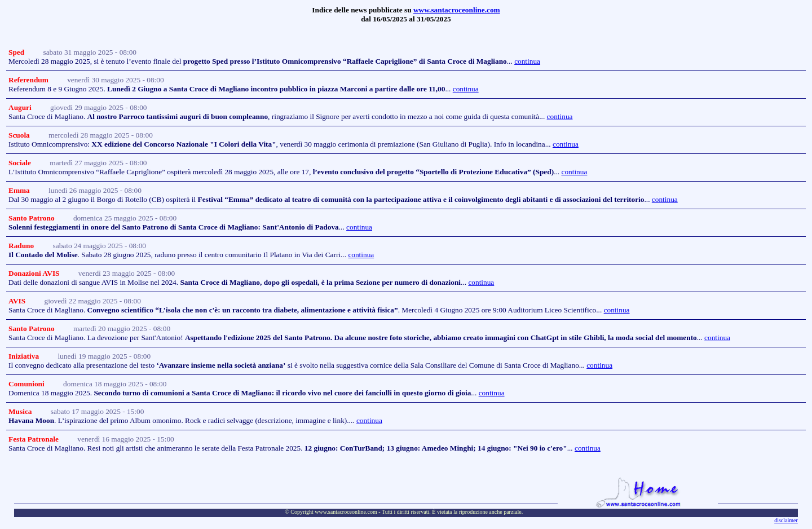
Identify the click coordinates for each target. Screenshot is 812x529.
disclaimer (786, 520)
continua (527, 61)
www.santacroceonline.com (457, 10)
